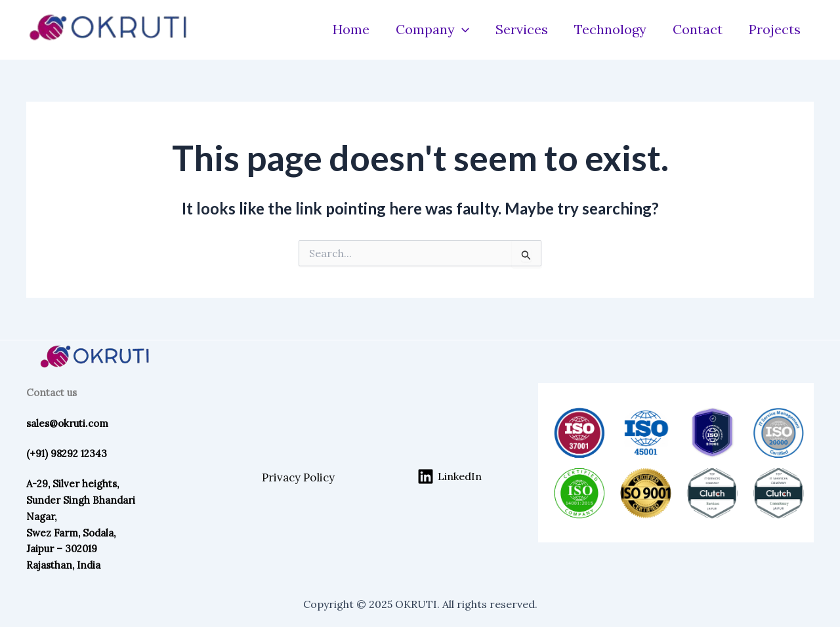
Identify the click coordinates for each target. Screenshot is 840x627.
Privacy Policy (298, 477)
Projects (775, 29)
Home (351, 29)
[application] (462, 30)
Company (432, 30)
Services (522, 29)
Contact (698, 29)
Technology (610, 29)
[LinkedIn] (450, 476)
